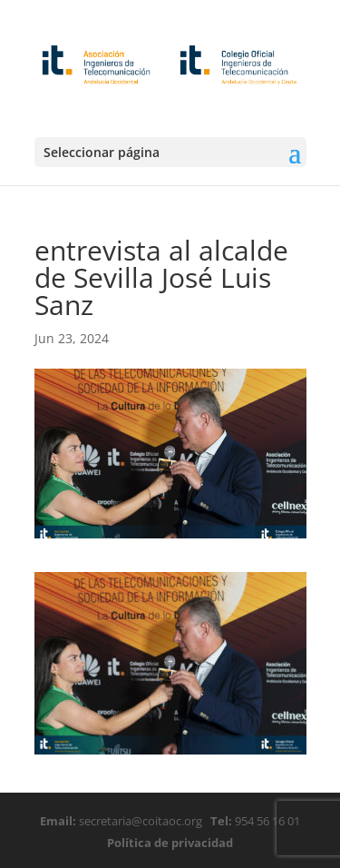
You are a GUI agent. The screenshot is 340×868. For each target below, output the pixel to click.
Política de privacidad (170, 843)
